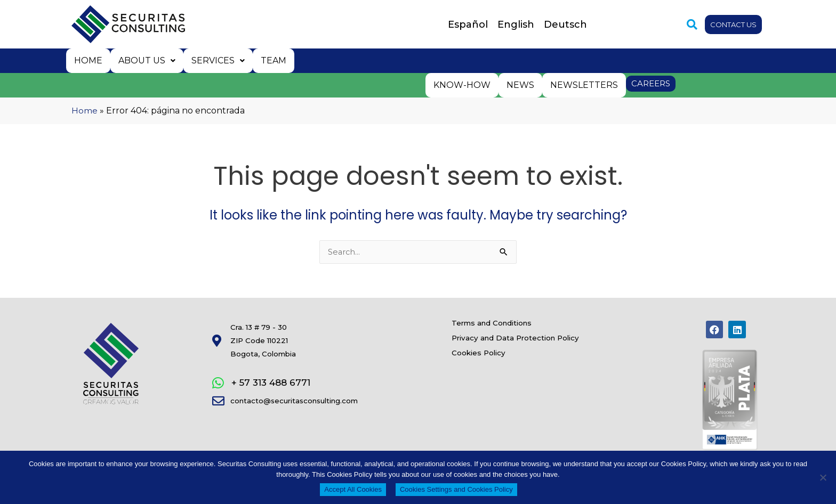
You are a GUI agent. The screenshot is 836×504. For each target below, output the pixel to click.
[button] (685, 25)
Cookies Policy (487, 370)
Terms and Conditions (506, 325)
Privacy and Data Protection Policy (538, 347)
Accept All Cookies (353, 489)
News (522, 83)
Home (88, 60)
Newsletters (585, 83)
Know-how (465, 83)
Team (270, 60)
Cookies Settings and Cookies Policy (456, 489)
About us (145, 60)
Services (215, 60)
